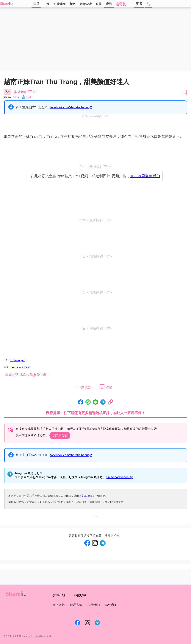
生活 (36, 4)
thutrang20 (18, 360)
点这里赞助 (60, 435)
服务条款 (59, 605)
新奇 (73, 4)
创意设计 (86, 4)
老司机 (121, 4)
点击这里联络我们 (145, 176)
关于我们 (94, 605)
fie (11, 4)
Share (4, 4)
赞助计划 (61, 595)
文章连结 (87, 496)
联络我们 (111, 605)
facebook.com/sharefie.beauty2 (71, 107)
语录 (109, 4)
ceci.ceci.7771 (21, 367)
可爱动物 (60, 4)
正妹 (46, 4)
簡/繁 (139, 4)
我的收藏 (80, 595)
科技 (99, 4)
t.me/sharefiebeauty (120, 477)
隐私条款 (76, 605)
